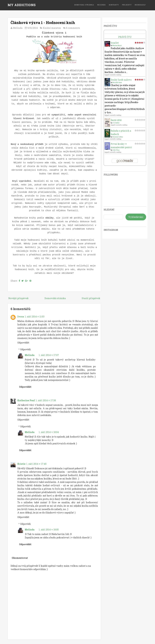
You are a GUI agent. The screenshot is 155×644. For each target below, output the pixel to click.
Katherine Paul (26, 400)
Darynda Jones (117, 83)
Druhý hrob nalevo (121, 80)
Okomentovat (20, 558)
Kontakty (114, 5)
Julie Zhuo (116, 150)
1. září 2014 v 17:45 (36, 464)
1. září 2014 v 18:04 (49, 432)
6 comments (73, 28)
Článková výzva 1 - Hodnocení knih (43, 23)
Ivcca (21, 316)
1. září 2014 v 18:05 (49, 529)
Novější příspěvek (18, 298)
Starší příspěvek (91, 298)
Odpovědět (23, 343)
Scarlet (115, 43)
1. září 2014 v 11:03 (35, 316)
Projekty (127, 5)
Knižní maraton (52, 28)
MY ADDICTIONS (22, 5)
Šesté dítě (116, 120)
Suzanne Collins (118, 137)
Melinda (30, 355)
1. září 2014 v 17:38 (46, 400)
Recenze (102, 5)
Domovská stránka (84, 5)
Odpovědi (26, 349)
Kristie (21, 464)
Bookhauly (140, 5)
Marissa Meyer (117, 46)
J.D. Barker (116, 123)
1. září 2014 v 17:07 (49, 355)
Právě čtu (125, 37)
